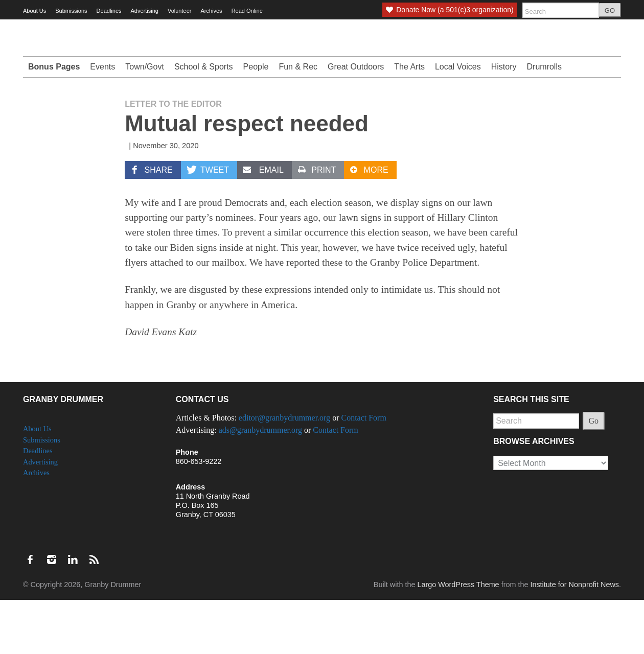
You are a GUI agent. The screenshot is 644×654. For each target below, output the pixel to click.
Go (594, 475)
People (256, 121)
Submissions (71, 11)
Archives (211, 11)
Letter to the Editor (173, 158)
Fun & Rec (298, 121)
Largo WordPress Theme (458, 639)
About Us (34, 11)
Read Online (247, 11)
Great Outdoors (356, 121)
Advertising (145, 11)
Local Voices (458, 121)
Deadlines (109, 11)
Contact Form (363, 472)
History (504, 121)
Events (102, 121)
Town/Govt (145, 121)
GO (610, 10)
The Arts (409, 121)
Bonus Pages (54, 121)
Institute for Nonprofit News (574, 639)
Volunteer (179, 11)
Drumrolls (544, 121)
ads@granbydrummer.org (260, 484)
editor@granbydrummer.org (284, 472)
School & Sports (204, 121)
